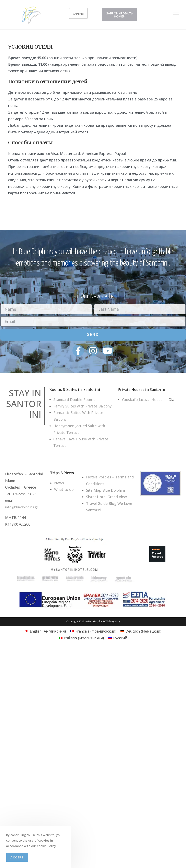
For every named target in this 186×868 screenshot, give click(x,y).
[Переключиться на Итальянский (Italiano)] (81, 640)
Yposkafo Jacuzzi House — (145, 402)
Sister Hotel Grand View (106, 499)
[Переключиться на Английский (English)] (45, 633)
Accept (17, 857)
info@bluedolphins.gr (22, 510)
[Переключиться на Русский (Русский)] (118, 640)
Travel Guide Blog (101, 506)
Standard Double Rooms (74, 402)
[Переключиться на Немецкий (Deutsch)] (141, 633)
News (59, 485)
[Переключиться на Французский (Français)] (93, 633)
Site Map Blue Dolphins (106, 493)
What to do (64, 492)
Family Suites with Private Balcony (82, 408)
